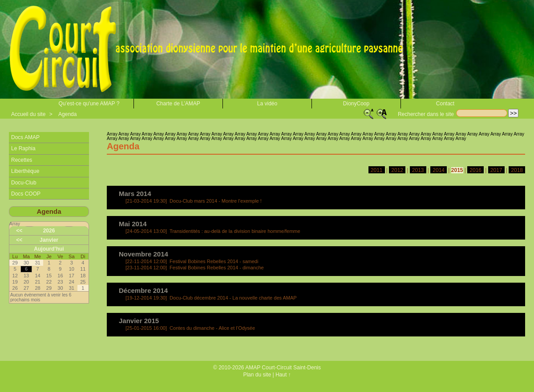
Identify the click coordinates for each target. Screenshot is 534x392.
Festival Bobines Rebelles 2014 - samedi (192, 261)
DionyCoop (356, 104)
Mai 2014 (133, 224)
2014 (439, 170)
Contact (445, 104)
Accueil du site (28, 114)
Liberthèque (25, 171)
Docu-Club (24, 183)
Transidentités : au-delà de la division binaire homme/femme (213, 231)
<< (19, 231)
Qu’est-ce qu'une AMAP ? (89, 104)
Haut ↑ (283, 375)
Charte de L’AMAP (178, 104)
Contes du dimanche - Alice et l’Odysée (190, 328)
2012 (397, 170)
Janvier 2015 (139, 321)
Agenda (67, 114)
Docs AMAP (25, 137)
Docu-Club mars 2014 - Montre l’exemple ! (194, 201)
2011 (377, 170)
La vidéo (267, 104)
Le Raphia (23, 148)
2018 (517, 170)
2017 (496, 170)
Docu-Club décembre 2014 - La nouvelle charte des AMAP (211, 298)
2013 (418, 170)
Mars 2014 (135, 194)
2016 (475, 170)
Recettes (22, 160)
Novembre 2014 (144, 254)
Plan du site (257, 375)
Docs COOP (26, 194)
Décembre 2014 (143, 290)
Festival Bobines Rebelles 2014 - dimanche (195, 268)
